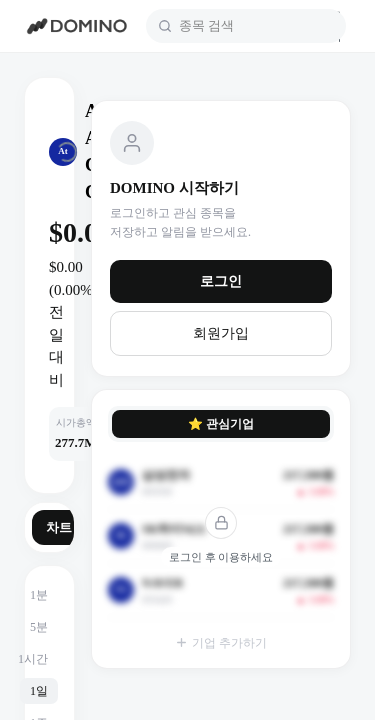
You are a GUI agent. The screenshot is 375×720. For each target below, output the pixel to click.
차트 (59, 527)
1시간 (33, 659)
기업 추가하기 (221, 643)
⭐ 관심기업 (221, 424)
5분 (39, 627)
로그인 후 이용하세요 (221, 557)
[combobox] (256, 26)
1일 (39, 691)
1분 (39, 595)
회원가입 (221, 333)
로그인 (221, 281)
